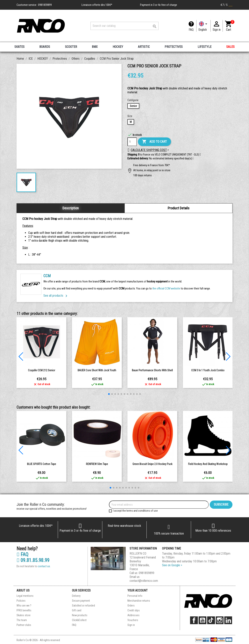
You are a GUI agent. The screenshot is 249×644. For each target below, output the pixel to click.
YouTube (203, 620)
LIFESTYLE (205, 47)
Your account (138, 590)
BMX (95, 47)
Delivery (76, 596)
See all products (56, 296)
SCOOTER (71, 47)
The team (22, 620)
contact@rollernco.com (144, 581)
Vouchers (133, 620)
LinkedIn (228, 620)
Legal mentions (25, 596)
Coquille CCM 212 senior (42, 370)
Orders (131, 606)
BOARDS (45, 47)
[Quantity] (132, 142)
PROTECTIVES (174, 47)
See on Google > (172, 565)
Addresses (133, 615)
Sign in (131, 625)
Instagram (220, 620)
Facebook (194, 620)
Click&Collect (79, 620)
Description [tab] (71, 208)
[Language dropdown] (203, 26)
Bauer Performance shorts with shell (152, 370)
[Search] (124, 26)
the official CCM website (167, 288)
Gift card (77, 610)
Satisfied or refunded (83, 606)
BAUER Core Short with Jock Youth (97, 370)
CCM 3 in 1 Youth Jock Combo (208, 370)
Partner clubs (24, 625)
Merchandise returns (139, 601)
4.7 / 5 (226, 5)
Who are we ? (24, 606)
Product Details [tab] (179, 208)
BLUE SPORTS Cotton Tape (42, 464)
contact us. (44, 566)
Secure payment (81, 601)
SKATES (19, 47)
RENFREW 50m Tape (97, 464)
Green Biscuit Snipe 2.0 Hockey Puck (152, 464)
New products (80, 615)
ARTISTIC (144, 47)
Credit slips (134, 610)
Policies (21, 601)
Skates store (24, 615)
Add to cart (154, 142)
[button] (193, 159)
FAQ (191, 30)
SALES (230, 47)
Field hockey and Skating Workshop (208, 464)
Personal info (135, 596)
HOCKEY (118, 47)
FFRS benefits (24, 610)
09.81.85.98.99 (33, 560)
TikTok (211, 620)
